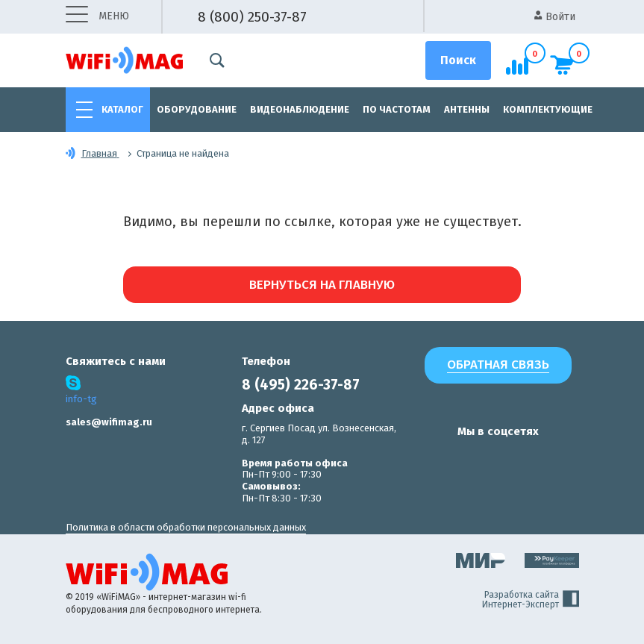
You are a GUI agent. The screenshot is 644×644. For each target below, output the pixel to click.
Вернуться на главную (322, 285)
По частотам (397, 109)
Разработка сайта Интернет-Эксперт (531, 600)
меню (97, 17)
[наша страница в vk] (433, 460)
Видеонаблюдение (300, 109)
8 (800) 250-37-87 (252, 17)
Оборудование (197, 109)
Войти (555, 17)
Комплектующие (548, 109)
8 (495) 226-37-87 (301, 385)
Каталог (122, 109)
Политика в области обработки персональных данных (186, 527)
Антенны (467, 109)
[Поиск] (458, 60)
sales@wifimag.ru (109, 422)
